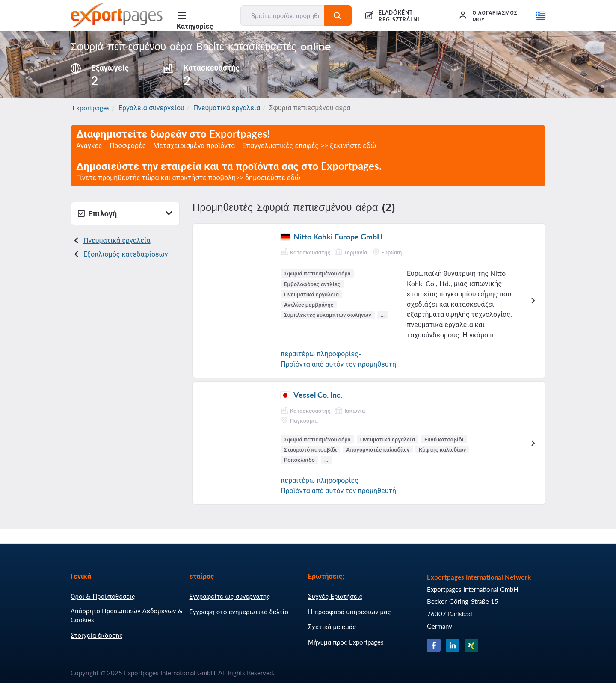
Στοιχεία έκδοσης (97, 635)
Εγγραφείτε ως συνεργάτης (230, 596)
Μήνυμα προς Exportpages (346, 642)
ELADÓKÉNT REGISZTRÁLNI (399, 16)
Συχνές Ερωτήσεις (335, 596)
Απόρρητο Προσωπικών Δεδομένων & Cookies (127, 615)
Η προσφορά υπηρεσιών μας (349, 612)
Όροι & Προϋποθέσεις (103, 596)
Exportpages (91, 108)
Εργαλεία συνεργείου (151, 108)
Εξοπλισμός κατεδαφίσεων (126, 254)
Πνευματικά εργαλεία (227, 108)
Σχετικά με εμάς (332, 627)
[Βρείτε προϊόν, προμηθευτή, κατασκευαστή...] (283, 15)
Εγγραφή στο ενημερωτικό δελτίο (239, 612)
